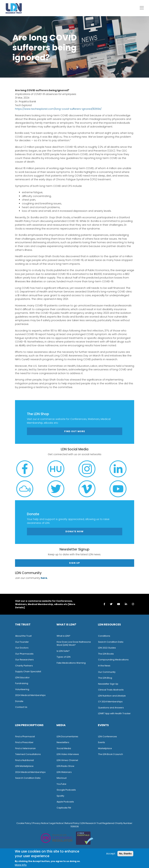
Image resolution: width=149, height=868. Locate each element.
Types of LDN (64, 657)
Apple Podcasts (65, 802)
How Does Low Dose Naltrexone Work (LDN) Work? (74, 644)
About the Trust (23, 636)
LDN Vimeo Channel (67, 760)
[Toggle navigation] (142, 8)
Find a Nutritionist (25, 760)
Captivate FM (64, 808)
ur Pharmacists (25, 654)
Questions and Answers (111, 708)
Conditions (104, 636)
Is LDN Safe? (63, 651)
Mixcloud (62, 778)
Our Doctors (22, 648)
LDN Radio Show (65, 766)
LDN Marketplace (24, 766)
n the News (104, 666)
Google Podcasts (66, 790)
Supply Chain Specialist (28, 671)
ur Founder (23, 642)
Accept (111, 854)
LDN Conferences (107, 736)
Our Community (107, 672)
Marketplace (105, 748)
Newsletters (63, 742)
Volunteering (22, 689)
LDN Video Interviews (68, 754)
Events (102, 742)
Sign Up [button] (74, 563)
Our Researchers (24, 660)
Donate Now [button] (74, 531)
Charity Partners (24, 666)
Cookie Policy (24, 823)
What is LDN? (63, 636)
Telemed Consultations (28, 754)
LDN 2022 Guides (107, 648)
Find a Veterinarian (25, 748)
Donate (19, 701)
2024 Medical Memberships (30, 695)
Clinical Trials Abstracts (111, 690)
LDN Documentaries (67, 736)
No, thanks (125, 854)
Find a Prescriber (24, 742)
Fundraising (22, 683)
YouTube (61, 784)
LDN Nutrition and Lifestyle (112, 696)
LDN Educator (22, 677)
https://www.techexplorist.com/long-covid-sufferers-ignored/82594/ (58, 109)
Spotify (60, 796)
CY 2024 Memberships (110, 702)
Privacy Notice (40, 823)
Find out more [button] (75, 431)
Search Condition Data (111, 642)
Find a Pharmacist (25, 736)
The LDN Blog (105, 678)
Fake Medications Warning (71, 663)
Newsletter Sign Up (108, 684)
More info (21, 865)
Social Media (64, 748)
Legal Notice (56, 823)
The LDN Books (106, 654)
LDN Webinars (64, 772)
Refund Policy (72, 823)
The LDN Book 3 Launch (110, 754)
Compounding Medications (113, 660)
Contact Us (21, 707)
